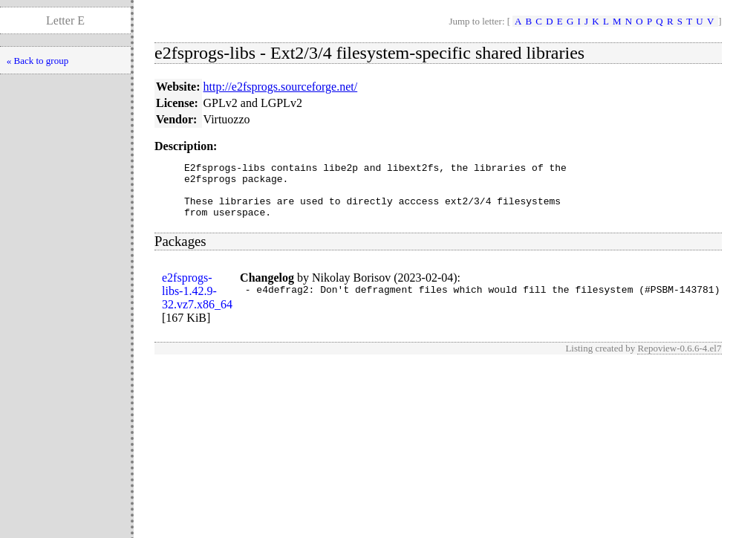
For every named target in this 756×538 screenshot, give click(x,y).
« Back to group (38, 61)
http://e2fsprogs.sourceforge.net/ (281, 87)
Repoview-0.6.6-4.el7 (679, 359)
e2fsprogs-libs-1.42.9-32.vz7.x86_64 (197, 302)
